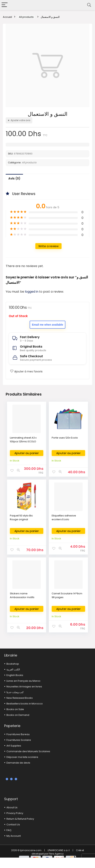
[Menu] (5, 5)
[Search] (89, 5)
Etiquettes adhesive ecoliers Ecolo (64, 517)
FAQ (9, 830)
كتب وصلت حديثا (15, 692)
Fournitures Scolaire (19, 740)
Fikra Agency (56, 854)
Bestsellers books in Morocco (25, 704)
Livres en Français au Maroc (23, 681)
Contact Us (13, 825)
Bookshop (13, 664)
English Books (15, 675)
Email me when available (47, 325)
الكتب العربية (13, 669)
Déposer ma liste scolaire (22, 757)
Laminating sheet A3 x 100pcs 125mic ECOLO (23, 440)
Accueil (7, 17)
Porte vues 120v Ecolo (65, 438)
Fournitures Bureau (18, 734)
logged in (32, 292)
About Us (12, 807)
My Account (14, 836)
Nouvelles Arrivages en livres (24, 687)
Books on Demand (18, 715)
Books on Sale (15, 709)
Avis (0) (14, 178)
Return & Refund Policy (20, 819)
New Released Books (20, 698)
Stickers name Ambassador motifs (22, 595)
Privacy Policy (15, 813)
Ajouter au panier (27, 453)
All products (26, 17)
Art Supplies (14, 746)
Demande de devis (18, 763)
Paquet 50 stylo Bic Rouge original (21, 517)
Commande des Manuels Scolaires (28, 751)
